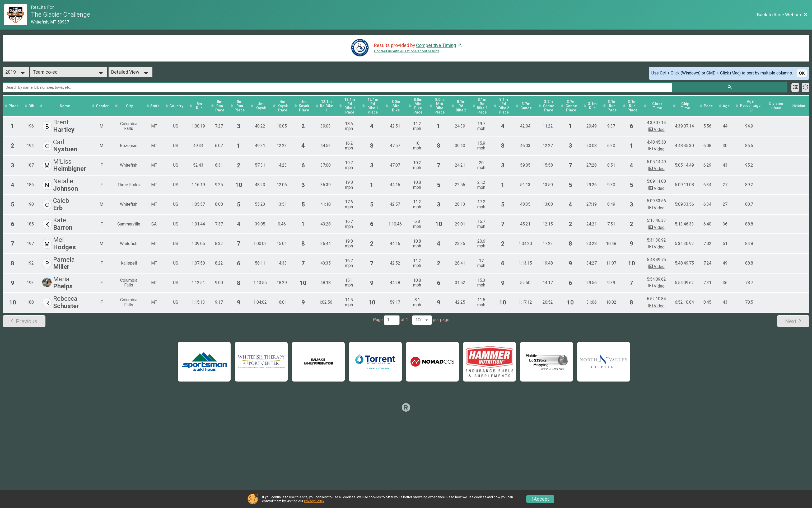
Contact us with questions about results (407, 51)
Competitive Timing (436, 45)
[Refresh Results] (806, 87)
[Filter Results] (795, 87)
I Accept (540, 499)
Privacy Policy (314, 501)
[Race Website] (18, 15)
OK (802, 73)
